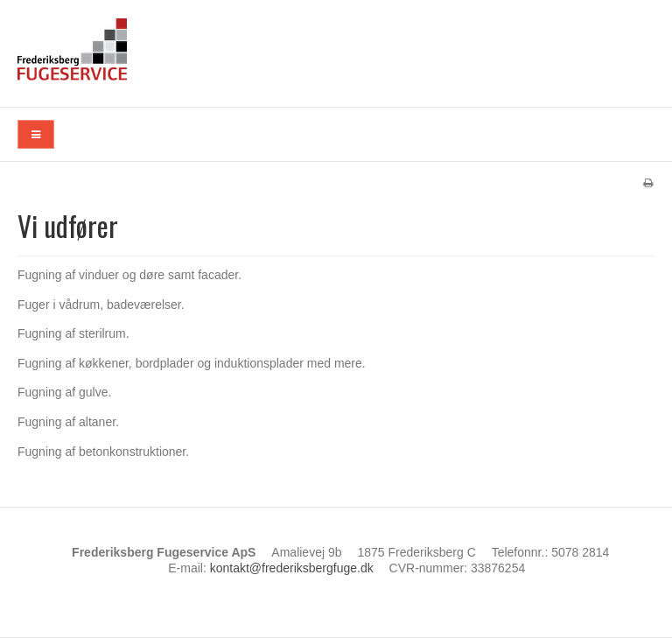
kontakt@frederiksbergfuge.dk (292, 568)
